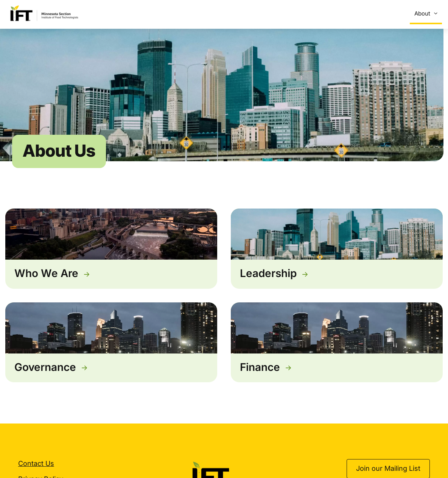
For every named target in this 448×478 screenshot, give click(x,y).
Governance (45, 369)
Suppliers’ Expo (213, 13)
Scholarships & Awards (279, 14)
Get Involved (386, 14)
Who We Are (46, 275)
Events (174, 13)
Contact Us (36, 465)
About (427, 14)
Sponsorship (338, 13)
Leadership (268, 275)
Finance (260, 369)
